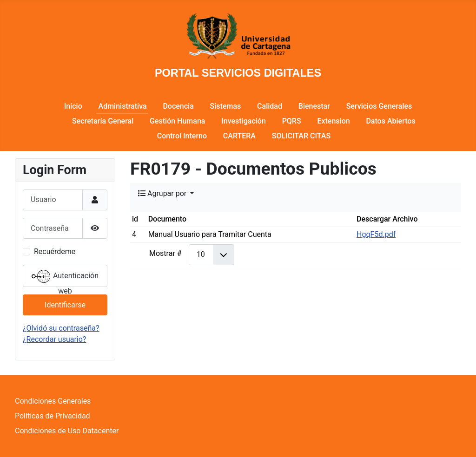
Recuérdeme (55, 251)
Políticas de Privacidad (53, 416)
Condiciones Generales (53, 401)
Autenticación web (65, 277)
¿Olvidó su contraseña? (61, 328)
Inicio (73, 106)
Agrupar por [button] (163, 193)
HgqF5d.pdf (376, 234)
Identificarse (65, 305)
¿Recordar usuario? (54, 339)
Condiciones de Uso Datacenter (67, 431)
